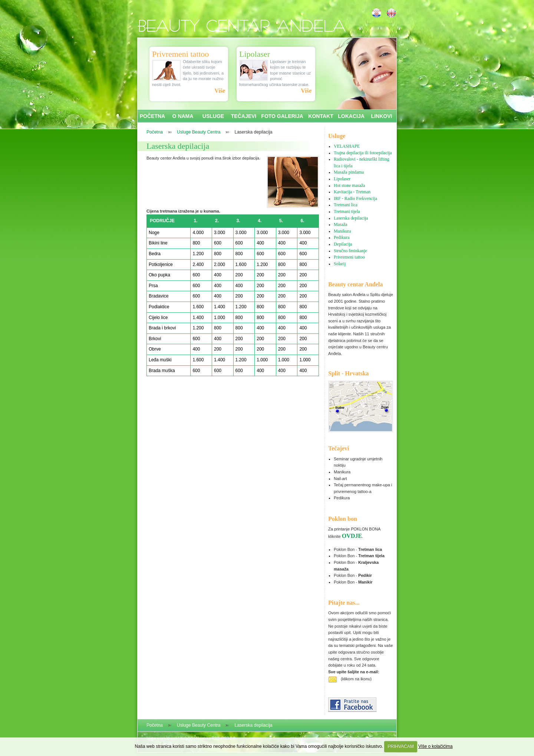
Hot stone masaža (350, 185)
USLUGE (213, 116)
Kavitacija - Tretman (352, 192)
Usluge (337, 136)
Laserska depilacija (178, 146)
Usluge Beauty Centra (199, 132)
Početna (155, 132)
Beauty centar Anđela (355, 284)
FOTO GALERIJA (282, 116)
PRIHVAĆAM (400, 746)
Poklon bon (343, 519)
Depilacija (343, 244)
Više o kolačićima (435, 746)
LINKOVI (382, 116)
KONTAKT (321, 116)
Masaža (341, 224)
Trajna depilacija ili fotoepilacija (363, 153)
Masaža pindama (349, 172)
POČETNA (152, 116)
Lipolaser (342, 179)
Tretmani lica (346, 205)
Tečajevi (339, 448)
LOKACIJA (351, 116)
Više (220, 91)
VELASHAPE (347, 146)
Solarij (340, 264)
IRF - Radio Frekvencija (355, 198)
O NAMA (183, 116)
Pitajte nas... (344, 603)
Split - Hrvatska (348, 373)
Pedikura (342, 237)
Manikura (342, 231)
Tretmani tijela (347, 211)
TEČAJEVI (244, 116)
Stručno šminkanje (350, 251)
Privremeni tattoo (349, 257)
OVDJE (352, 536)
